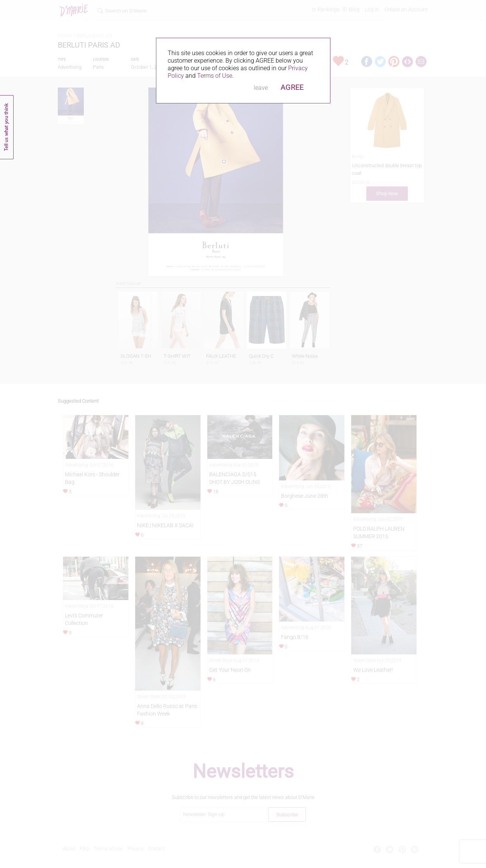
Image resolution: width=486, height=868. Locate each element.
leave (261, 88)
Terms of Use (215, 76)
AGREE (292, 87)
